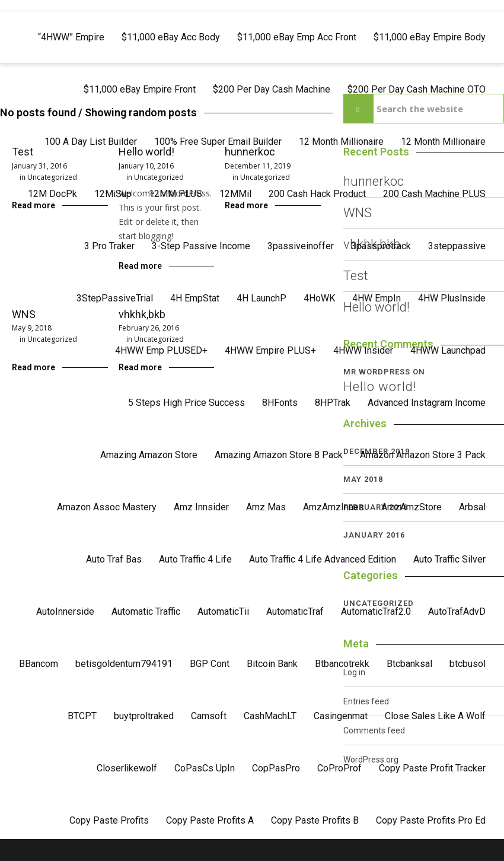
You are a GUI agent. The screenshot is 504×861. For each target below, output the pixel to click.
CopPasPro (276, 768)
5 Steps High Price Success (186, 403)
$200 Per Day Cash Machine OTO (417, 89)
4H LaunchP (261, 298)
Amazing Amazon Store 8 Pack (279, 455)
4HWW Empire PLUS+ (270, 350)
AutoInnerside (65, 611)
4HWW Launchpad (448, 350)
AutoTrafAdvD (457, 611)
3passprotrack (381, 246)
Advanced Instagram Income (427, 403)
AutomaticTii (223, 611)
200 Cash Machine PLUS (434, 194)
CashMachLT (270, 716)
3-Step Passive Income (201, 246)
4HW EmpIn (377, 298)
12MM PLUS (176, 194)
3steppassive (457, 246)
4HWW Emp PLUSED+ (161, 350)
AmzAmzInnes (334, 507)
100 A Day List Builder (91, 142)
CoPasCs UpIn (205, 768)
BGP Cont (210, 664)
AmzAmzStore (412, 507)
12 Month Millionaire (341, 142)
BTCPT (82, 716)
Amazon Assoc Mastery (107, 507)
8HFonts (280, 403)
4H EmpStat (195, 298)
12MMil (235, 194)
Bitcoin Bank (272, 664)
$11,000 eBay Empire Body (430, 37)
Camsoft (209, 716)
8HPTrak (333, 403)
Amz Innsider (201, 507)
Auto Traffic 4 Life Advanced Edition (323, 559)
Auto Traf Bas (114, 559)
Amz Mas (266, 507)
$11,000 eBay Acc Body (171, 37)
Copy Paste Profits (109, 820)
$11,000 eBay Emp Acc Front (297, 37)
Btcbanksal (409, 664)
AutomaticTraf (295, 611)
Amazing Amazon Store (149, 455)
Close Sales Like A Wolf (435, 716)
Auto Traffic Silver (449, 559)
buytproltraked (144, 716)
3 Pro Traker (109, 246)
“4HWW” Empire (71, 37)
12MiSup (113, 194)
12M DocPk (52, 194)
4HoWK (319, 298)
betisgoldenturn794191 (124, 664)
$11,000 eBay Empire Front (140, 89)
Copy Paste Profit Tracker (432, 768)
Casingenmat (341, 716)
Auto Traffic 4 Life (195, 559)
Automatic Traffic (146, 611)
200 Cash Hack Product (317, 194)
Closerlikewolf (127, 768)
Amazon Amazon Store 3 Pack (423, 455)
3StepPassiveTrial (115, 298)
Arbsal (472, 507)
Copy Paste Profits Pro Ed (431, 820)
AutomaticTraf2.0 (376, 611)
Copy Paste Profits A (210, 820)
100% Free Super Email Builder (218, 142)
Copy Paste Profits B (315, 820)
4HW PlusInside (452, 298)
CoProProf (339, 768)
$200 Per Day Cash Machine (272, 89)
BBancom (39, 664)
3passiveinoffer (301, 246)
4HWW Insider (363, 350)
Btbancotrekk (342, 664)
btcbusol (468, 664)
